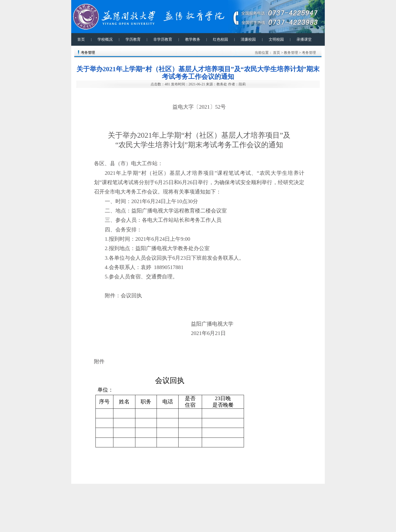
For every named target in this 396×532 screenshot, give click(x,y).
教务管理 (291, 53)
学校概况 (105, 39)
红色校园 (220, 39)
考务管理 (309, 53)
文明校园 (276, 39)
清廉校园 (248, 39)
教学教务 (193, 39)
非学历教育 (163, 39)
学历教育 (133, 39)
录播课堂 (304, 39)
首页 (81, 39)
